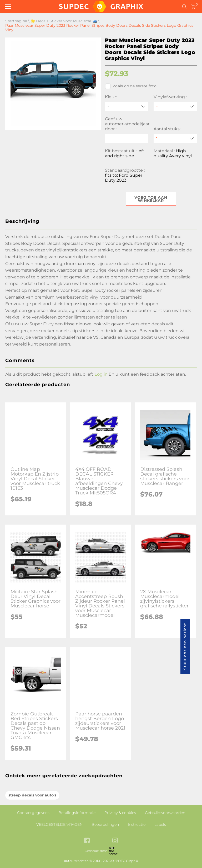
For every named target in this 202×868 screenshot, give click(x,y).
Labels (160, 824)
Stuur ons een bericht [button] (185, 646)
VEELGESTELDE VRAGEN (59, 824)
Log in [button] (101, 374)
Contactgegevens (33, 813)
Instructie (137, 824)
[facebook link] (87, 841)
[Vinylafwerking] (175, 107)
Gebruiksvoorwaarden (165, 813)
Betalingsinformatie (77, 813)
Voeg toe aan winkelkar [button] (151, 199)
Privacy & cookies (120, 813)
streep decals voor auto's (32, 795)
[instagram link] (115, 841)
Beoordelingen (105, 824)
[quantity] (175, 139)
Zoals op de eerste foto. (131, 86)
